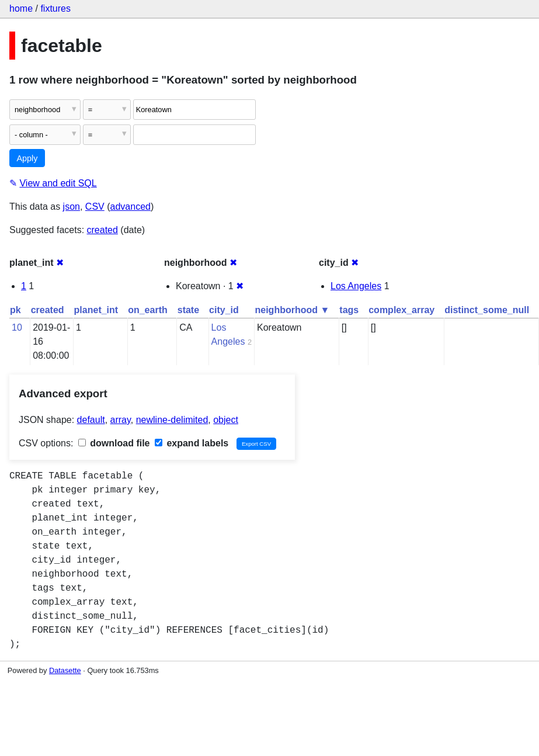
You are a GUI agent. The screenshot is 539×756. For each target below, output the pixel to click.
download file (114, 443)
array (121, 420)
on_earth (148, 310)
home (21, 8)
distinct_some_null (487, 310)
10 (17, 327)
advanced (131, 207)
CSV (95, 207)
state (188, 310)
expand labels (192, 443)
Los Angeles (356, 286)
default (91, 420)
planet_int (96, 310)
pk (15, 310)
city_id (224, 310)
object (226, 420)
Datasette (65, 670)
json (72, 207)
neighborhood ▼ (293, 310)
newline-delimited (172, 420)
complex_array (401, 310)
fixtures (55, 8)
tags (349, 310)
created (102, 230)
